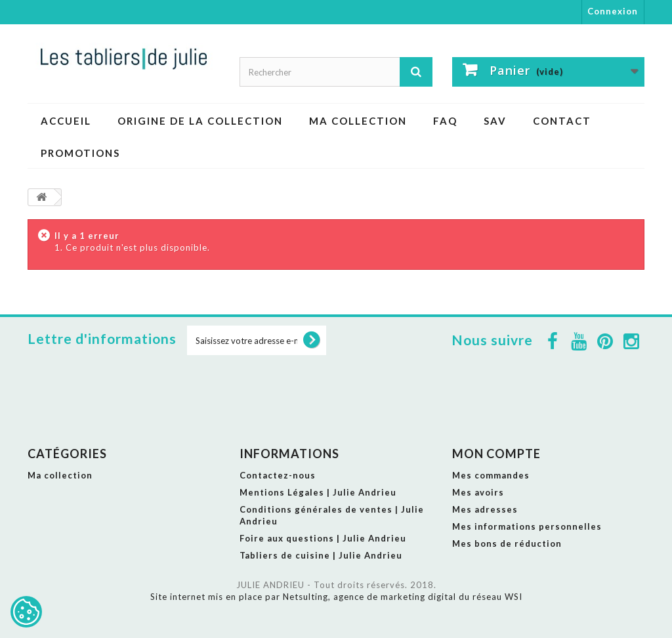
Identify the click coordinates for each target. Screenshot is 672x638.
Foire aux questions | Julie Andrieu (323, 538)
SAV (495, 121)
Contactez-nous (278, 475)
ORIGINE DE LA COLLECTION (200, 121)
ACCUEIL (66, 121)
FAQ (445, 121)
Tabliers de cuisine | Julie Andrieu (321, 555)
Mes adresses (485, 509)
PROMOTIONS (80, 153)
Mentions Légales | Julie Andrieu (318, 492)
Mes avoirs (478, 492)
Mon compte (496, 454)
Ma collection (358, 121)
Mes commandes (491, 475)
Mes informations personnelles (527, 526)
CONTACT (562, 121)
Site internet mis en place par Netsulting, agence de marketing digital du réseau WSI (336, 597)
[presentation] (287, 387)
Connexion (613, 11)
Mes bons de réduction (507, 543)
